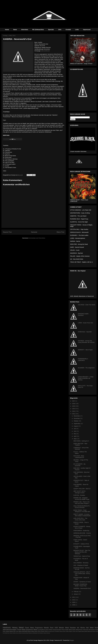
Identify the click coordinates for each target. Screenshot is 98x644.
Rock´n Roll (82, 630)
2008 (74, 605)
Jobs (60, 30)
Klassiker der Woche (77, 628)
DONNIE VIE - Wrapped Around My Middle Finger (81, 499)
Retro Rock (38, 631)
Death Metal (68, 630)
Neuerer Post (7, 232)
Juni (75, 431)
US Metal (57, 631)
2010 (74, 600)
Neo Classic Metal (11, 633)
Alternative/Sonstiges (10, 630)
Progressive (39, 628)
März (75, 439)
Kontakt (68, 30)
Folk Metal (5, 633)
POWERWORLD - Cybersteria (83, 360)
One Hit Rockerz (90, 630)
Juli (75, 429)
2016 (74, 404)
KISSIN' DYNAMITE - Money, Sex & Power (82, 527)
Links (77, 30)
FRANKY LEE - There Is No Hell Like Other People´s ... (82, 503)
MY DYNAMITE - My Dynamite (79, 465)
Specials (51, 30)
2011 (74, 597)
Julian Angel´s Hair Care (72, 631)
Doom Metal (49, 630)
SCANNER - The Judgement (86, 368)
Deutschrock (51, 631)
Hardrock (7, 627)
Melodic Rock (49, 628)
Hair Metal (90, 628)
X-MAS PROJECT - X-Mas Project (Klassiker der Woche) (86, 378)
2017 (74, 401)
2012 (74, 414)
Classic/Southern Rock (59, 630)
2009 (74, 602)
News (15, 30)
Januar (76, 594)
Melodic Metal (64, 628)
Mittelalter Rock (36, 633)
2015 (74, 406)
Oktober (76, 421)
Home (7, 30)
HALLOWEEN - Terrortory (81, 563)
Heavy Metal (18, 627)
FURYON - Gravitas (79, 495)
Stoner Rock (44, 631)
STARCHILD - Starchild (85, 332)
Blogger (72, 640)
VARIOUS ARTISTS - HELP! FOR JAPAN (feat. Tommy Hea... (82, 574)
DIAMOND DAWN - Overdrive (84, 315)
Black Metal (31, 631)
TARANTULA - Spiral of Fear (82, 556)
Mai (75, 434)
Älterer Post (60, 232)
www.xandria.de (45, 51)
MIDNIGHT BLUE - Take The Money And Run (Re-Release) (82, 552)
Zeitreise (48, 633)
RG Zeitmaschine (38, 30)
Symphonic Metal (31, 630)
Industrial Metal (25, 633)
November (77, 418)
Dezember (77, 416)
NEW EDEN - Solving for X (81, 441)
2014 (74, 409)
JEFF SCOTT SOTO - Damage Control (80, 492)
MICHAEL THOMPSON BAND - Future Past (80, 585)
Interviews (25, 30)
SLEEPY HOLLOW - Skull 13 (82, 489)
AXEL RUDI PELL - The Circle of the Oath (80, 519)
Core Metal (19, 631)
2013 (74, 411)
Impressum (87, 30)
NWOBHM (25, 631)
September (77, 424)
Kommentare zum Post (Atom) (37, 238)
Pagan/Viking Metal (83, 631)
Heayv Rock (95, 631)
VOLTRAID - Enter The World (86, 305)
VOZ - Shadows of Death (81, 565)
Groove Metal (18, 633)
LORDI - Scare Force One (85, 323)
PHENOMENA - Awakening (81, 531)
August (76, 426)
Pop (14, 631)
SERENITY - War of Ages (85, 350)
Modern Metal (43, 633)
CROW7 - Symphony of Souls (82, 582)
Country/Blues (41, 630)
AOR (56, 628)
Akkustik (90, 631)
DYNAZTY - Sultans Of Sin (81, 544)
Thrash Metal (21, 630)
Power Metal (29, 628)
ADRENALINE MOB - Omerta (82, 533)
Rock (96, 628)
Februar (76, 592)
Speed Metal (9, 631)
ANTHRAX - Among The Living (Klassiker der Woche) (86, 342)
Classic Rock (62, 631)
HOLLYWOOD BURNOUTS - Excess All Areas (82, 507)
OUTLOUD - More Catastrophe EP (79, 457)
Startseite (34, 232)
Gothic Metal (75, 630)
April (75, 436)
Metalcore (31, 633)
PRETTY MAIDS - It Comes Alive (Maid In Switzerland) (82, 515)
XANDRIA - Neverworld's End (82, 588)
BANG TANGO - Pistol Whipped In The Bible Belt (82, 511)
